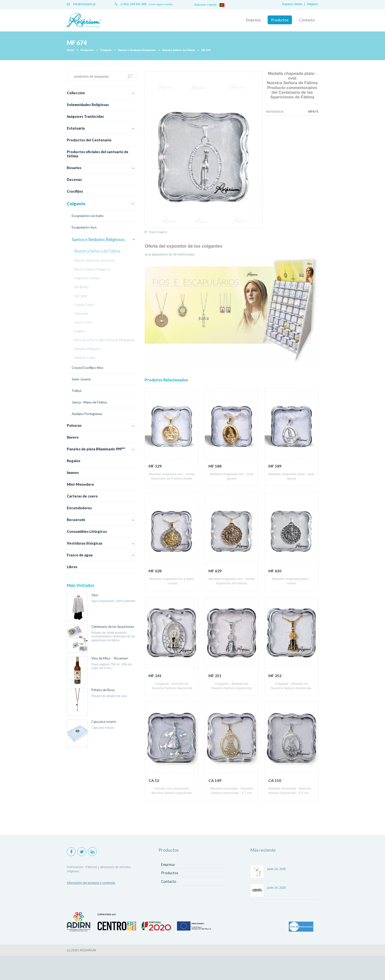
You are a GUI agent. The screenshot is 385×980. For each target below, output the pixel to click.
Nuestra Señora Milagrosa (92, 269)
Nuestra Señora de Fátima (179, 50)
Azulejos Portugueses (87, 414)
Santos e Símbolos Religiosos (137, 50)
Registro (313, 4)
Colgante (106, 50)
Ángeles (80, 331)
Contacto (307, 20)
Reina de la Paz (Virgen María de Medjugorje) (104, 340)
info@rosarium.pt (81, 4)
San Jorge (81, 296)
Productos (280, 20)
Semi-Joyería (81, 379)
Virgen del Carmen (87, 278)
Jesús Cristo (83, 322)
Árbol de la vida (85, 358)
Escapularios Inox (84, 227)
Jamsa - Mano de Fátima (89, 402)
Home (70, 50)
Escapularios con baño (88, 216)
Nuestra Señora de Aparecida (94, 260)
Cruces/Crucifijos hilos (88, 368)
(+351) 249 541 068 (131, 4)
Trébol (76, 391)
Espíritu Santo (84, 305)
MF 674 (206, 50)
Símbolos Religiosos (87, 349)
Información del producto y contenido (91, 883)
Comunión (81, 313)
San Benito (81, 287)
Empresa (253, 20)
